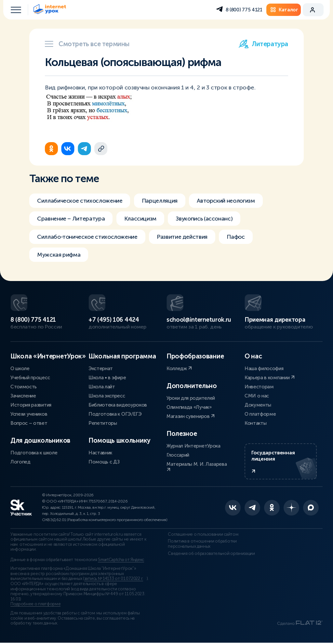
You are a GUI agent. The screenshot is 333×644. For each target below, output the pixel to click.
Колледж (179, 369)
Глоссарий (178, 455)
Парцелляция (163, 201)
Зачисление (23, 396)
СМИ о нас (257, 396)
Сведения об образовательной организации (210, 555)
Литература (263, 44)
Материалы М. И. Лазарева (197, 467)
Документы (258, 405)
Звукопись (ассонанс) (208, 219)
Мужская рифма (59, 255)
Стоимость (24, 387)
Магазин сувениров (191, 416)
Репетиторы (103, 423)
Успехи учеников (29, 414)
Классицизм (142, 219)
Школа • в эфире (107, 378)
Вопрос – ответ (29, 423)
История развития (31, 405)
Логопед (20, 462)
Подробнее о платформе (35, 605)
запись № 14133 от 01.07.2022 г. (114, 580)
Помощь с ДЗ (104, 462)
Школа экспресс (107, 396)
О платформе (260, 414)
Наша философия (264, 369)
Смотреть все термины (87, 44)
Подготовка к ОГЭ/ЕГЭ (115, 414)
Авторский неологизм (230, 201)
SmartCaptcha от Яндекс (121, 561)
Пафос (241, 237)
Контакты (255, 423)
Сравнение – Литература (72, 219)
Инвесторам (259, 387)
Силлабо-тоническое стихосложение (89, 237)
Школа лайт (102, 387)
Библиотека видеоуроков (118, 405)
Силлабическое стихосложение (81, 201)
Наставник (100, 453)
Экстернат (101, 369)
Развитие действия (186, 237)
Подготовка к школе (34, 453)
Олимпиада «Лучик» (189, 407)
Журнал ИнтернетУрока (193, 446)
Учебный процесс (30, 378)
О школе (20, 369)
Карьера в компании (270, 378)
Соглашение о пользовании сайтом (202, 536)
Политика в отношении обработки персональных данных (201, 545)
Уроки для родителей (191, 398)
